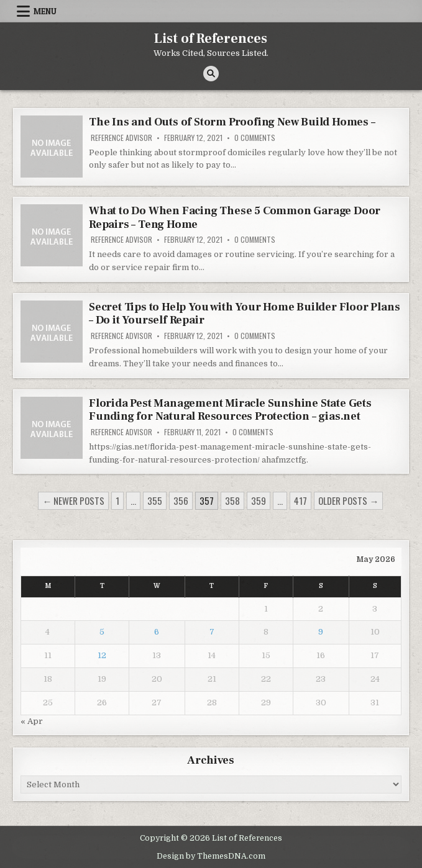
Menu (45, 11)
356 (181, 500)
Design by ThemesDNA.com (211, 856)
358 (232, 500)
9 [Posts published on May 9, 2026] (321, 632)
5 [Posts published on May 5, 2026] (102, 632)
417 (300, 500)
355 (155, 500)
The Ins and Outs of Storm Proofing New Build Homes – (232, 122)
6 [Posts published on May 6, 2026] (157, 632)
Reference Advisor (122, 138)
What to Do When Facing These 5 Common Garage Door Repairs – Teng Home (235, 218)
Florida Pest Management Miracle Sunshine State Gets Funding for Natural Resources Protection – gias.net (230, 410)
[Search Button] (211, 74)
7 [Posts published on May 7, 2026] (212, 632)
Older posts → (348, 500)
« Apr (32, 721)
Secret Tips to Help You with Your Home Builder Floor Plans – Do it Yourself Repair (244, 314)
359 (259, 500)
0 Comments (255, 138)
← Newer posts (73, 500)
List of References (211, 38)
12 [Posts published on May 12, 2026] (102, 655)
